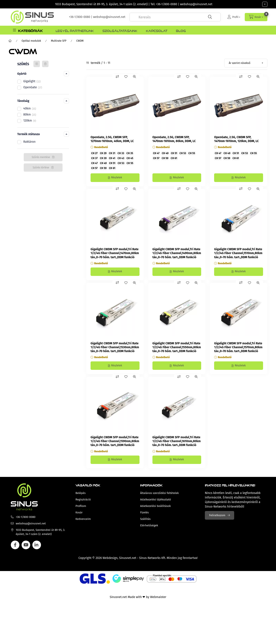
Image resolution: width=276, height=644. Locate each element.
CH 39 (103, 158)
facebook (15, 546)
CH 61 (112, 168)
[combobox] (175, 17)
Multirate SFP (59, 41)
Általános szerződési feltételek (159, 494)
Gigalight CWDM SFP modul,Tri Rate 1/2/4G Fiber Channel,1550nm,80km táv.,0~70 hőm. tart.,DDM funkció (177, 347)
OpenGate (33, 87)
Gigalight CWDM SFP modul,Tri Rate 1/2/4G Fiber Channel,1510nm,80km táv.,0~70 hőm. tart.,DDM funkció (238, 253)
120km (30, 121)
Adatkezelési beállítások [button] (155, 507)
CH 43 (121, 158)
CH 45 (130, 158)
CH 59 (103, 168)
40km (30, 108)
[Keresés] (210, 17)
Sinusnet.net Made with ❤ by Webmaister (138, 598)
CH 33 (121, 153)
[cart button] (256, 17)
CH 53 (121, 163)
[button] (28, 30)
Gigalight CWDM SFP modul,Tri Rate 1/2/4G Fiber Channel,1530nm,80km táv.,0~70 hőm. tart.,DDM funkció (115, 347)
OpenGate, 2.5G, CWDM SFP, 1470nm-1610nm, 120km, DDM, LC (236, 139)
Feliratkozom (217, 516)
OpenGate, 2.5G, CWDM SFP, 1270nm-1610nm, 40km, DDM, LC (112, 139)
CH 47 (94, 163)
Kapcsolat (157, 30)
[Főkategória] (10, 41)
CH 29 (103, 153)
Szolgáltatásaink (120, 30)
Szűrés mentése (41, 157)
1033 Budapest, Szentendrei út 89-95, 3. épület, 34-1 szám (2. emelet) (101, 4)
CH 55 (130, 163)
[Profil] (234, 17)
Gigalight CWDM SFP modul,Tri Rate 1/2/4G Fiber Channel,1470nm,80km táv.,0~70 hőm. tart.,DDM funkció (115, 253)
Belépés (81, 494)
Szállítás (145, 520)
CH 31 (112, 153)
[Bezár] (265, 4)
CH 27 (94, 153)
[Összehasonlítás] (117, 77)
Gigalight (32, 81)
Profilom (81, 507)
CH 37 (94, 158)
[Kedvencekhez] (126, 77)
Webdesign (110, 559)
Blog (181, 30)
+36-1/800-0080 (166, 4)
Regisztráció (83, 500)
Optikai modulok (31, 41)
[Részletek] (115, 178)
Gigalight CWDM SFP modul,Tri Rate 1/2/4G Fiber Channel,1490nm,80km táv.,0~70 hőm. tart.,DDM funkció (177, 253)
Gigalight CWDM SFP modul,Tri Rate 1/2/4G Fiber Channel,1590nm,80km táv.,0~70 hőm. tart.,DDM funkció (115, 442)
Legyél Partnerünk (75, 30)
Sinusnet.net (128, 559)
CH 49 (103, 163)
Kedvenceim (83, 520)
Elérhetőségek (149, 526)
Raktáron (29, 142)
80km (30, 115)
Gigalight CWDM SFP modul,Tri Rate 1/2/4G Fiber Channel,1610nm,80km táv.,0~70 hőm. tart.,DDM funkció (177, 442)
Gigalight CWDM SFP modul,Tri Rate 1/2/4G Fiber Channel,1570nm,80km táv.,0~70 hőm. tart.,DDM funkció (238, 347)
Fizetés (144, 513)
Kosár (79, 513)
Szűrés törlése (41, 168)
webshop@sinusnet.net (196, 4)
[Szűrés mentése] (37, 64)
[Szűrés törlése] (45, 64)
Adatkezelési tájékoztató (156, 500)
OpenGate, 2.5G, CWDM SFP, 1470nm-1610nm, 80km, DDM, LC (174, 139)
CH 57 (94, 168)
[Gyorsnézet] (135, 77)
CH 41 (112, 158)
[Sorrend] (246, 63)
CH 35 (130, 153)
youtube (26, 546)
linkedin (37, 546)
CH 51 (112, 163)
